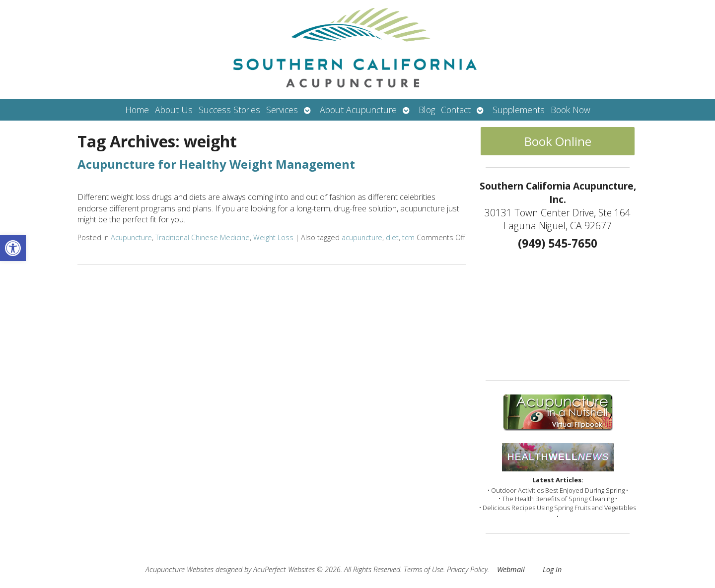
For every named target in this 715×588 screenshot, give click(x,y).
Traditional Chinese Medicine (203, 237)
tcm (408, 237)
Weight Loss (273, 237)
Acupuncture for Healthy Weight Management (216, 164)
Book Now (571, 110)
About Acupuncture (358, 110)
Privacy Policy (467, 569)
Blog (427, 110)
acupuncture (362, 237)
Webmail (511, 569)
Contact (456, 110)
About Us (174, 110)
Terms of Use (424, 569)
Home (137, 110)
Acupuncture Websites (179, 569)
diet (392, 237)
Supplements (519, 110)
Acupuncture (131, 237)
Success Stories (229, 110)
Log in (552, 569)
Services (282, 110)
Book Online (558, 141)
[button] (13, 248)
